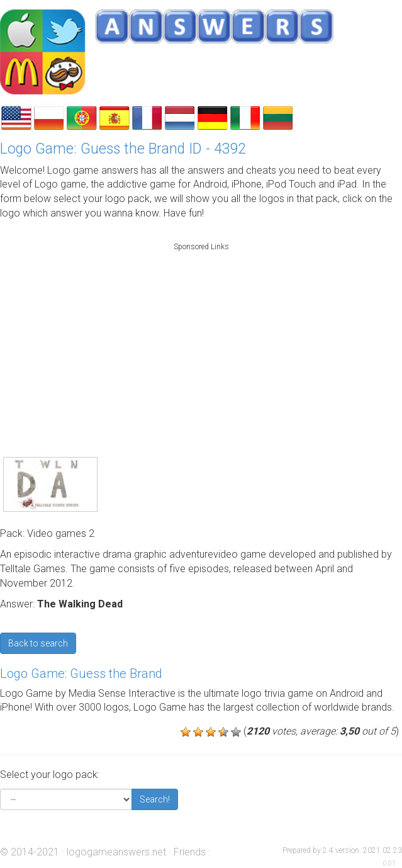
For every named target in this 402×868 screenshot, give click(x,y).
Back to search (38, 643)
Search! (155, 799)
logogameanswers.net (116, 852)
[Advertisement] (201, 336)
